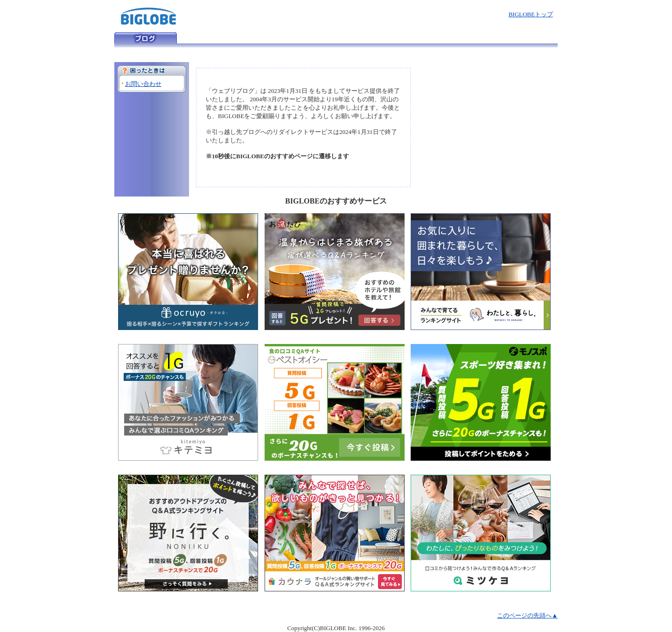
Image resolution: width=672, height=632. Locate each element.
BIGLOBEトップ (531, 14)
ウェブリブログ (146, 38)
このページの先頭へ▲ (527, 615)
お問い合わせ (143, 84)
